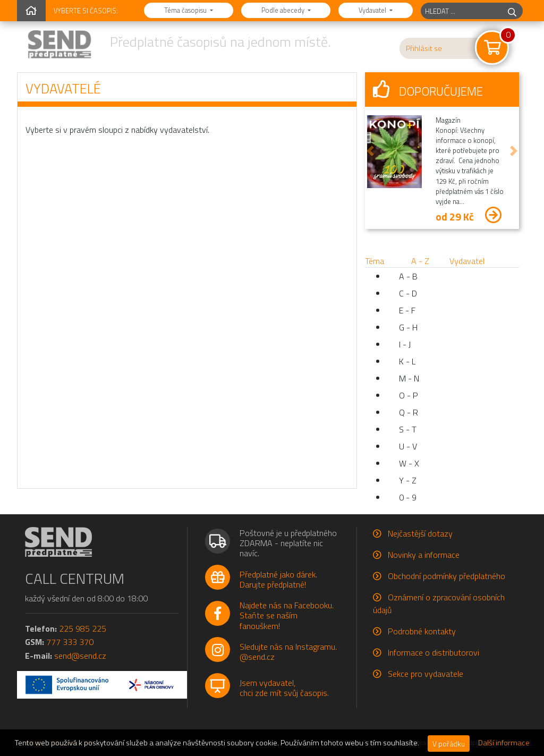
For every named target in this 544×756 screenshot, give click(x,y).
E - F (407, 310)
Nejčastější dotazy (420, 533)
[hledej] (512, 11)
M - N (409, 378)
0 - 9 (408, 497)
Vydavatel (373, 10)
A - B (408, 276)
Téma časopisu (186, 10)
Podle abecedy (284, 10)
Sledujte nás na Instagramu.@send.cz (288, 652)
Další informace (504, 743)
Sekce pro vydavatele (426, 674)
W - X (409, 463)
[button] (370, 151)
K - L (407, 361)
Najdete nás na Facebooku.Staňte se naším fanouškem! (287, 615)
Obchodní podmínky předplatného (447, 576)
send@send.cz (80, 656)
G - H (408, 327)
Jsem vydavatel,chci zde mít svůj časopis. (284, 688)
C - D (408, 293)
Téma (375, 261)
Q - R (409, 412)
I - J (405, 344)
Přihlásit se (424, 48)
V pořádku (449, 744)
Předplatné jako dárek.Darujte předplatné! (278, 579)
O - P (409, 395)
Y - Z (408, 480)
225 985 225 (83, 628)
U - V (408, 446)
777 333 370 (70, 642)
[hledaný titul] (461, 11)
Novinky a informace (424, 555)
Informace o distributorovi (433, 652)
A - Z (420, 261)
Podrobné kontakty (422, 631)
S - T (408, 429)
